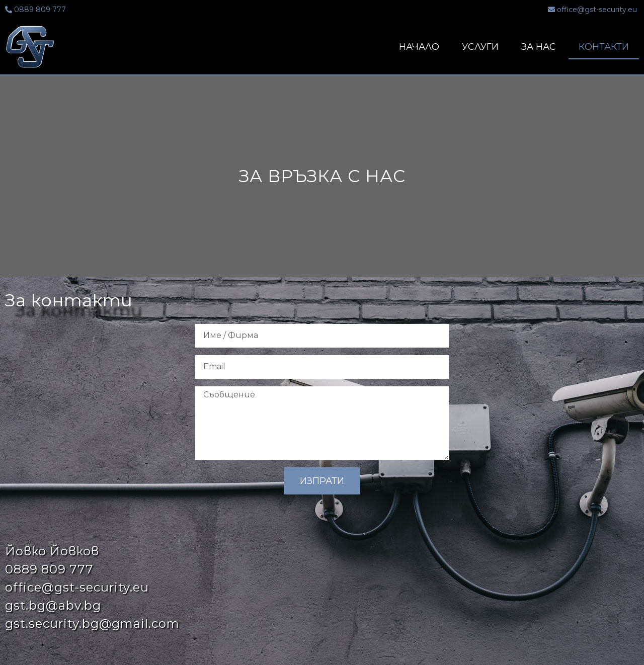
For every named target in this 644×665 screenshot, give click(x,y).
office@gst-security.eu (77, 587)
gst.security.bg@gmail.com (92, 624)
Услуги (480, 47)
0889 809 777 (49, 569)
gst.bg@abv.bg (53, 605)
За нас (539, 47)
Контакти (604, 47)
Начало (419, 47)
